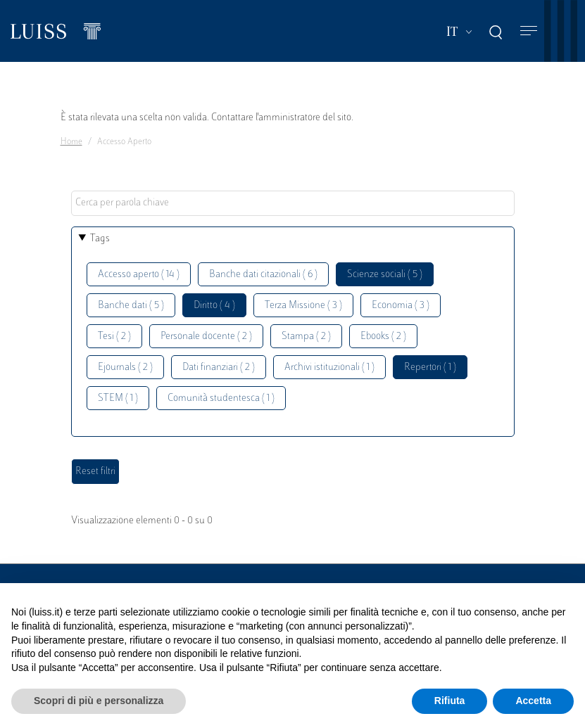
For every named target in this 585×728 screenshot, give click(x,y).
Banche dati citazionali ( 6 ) (263, 275)
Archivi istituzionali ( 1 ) (329, 368)
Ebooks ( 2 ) (383, 337)
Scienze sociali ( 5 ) (385, 275)
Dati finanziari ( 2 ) (219, 368)
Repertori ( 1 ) (430, 368)
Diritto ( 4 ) (214, 306)
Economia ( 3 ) (401, 306)
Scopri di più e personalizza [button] (99, 701)
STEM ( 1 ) (118, 398)
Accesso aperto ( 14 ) (139, 275)
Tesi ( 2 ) (114, 337)
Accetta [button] (533, 701)
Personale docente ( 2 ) (206, 337)
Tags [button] (100, 239)
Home (71, 142)
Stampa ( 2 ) (306, 337)
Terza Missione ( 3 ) (303, 306)
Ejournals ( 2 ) (125, 368)
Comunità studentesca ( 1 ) (221, 398)
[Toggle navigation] (529, 31)
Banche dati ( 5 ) (131, 306)
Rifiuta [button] (450, 701)
